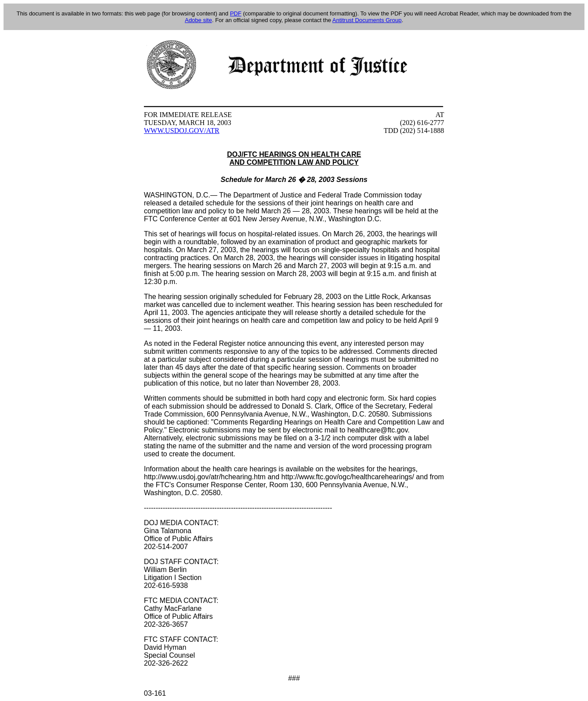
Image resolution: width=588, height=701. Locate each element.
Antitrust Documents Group (367, 20)
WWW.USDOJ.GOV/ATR (182, 131)
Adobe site (198, 20)
